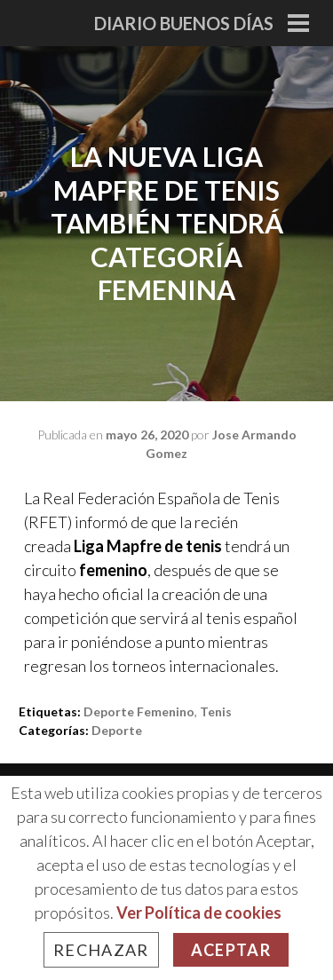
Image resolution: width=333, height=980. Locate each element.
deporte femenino (139, 711)
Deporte (117, 730)
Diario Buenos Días (184, 23)
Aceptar (231, 950)
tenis (216, 711)
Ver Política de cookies (199, 913)
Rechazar (101, 950)
